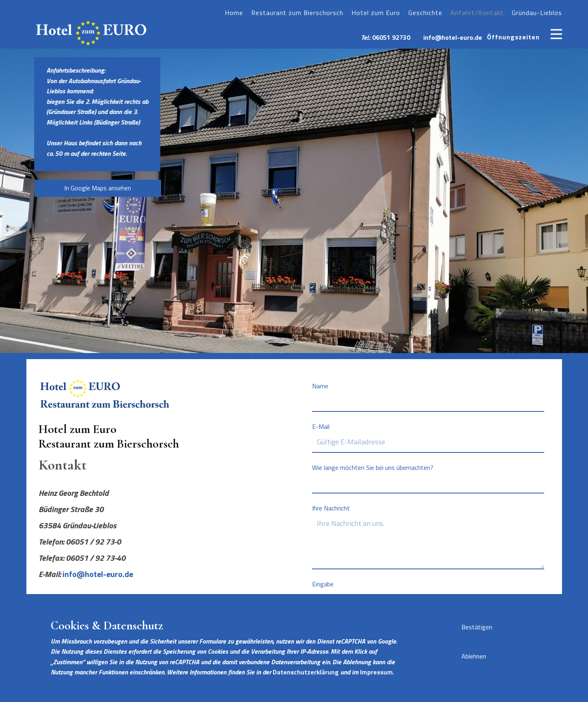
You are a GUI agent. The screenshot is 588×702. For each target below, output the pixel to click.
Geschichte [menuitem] (425, 13)
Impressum (376, 672)
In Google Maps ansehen (98, 188)
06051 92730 (391, 37)
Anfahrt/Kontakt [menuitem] (477, 13)
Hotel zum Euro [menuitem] (376, 13)
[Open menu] (556, 34)
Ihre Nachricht (331, 508)
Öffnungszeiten (513, 37)
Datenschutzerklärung (306, 672)
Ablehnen (474, 656)
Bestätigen (477, 627)
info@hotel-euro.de (453, 37)
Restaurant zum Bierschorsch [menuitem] (297, 13)
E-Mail (321, 426)
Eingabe (323, 584)
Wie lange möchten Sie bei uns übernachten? (373, 467)
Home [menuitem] (234, 13)
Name (320, 386)
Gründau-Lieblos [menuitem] (537, 13)
